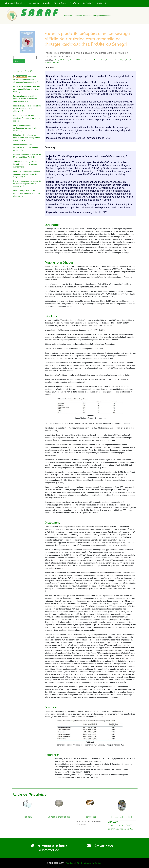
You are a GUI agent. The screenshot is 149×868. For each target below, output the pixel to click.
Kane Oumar (110, 60)
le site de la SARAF (122, 817)
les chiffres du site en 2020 (120, 829)
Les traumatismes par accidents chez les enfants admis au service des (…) (27, 118)
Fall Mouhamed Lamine (83, 60)
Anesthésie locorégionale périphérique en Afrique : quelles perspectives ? (25, 79)
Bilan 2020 (113, 822)
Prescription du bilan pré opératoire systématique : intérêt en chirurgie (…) (27, 109)
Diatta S (50, 63)
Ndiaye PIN (59, 60)
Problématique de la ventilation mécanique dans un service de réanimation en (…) (25, 99)
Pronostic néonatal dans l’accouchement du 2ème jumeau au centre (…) (26, 147)
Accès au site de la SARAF (120, 825)
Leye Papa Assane (69, 60)
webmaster (86, 863)
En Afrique (75, 3)
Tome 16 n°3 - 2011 (24, 71)
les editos (21, 3)
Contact (97, 863)
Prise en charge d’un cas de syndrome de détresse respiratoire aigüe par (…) (27, 193)
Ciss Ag (117, 60)
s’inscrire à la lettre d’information (49, 848)
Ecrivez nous (100, 846)
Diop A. (123, 60)
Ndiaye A (56, 63)
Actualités (34, 3)
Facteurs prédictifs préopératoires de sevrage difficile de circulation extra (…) (27, 89)
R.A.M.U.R (102, 3)
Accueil (10, 3)
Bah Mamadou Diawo (98, 60)
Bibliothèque (60, 3)
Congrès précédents (59, 817)
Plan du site (70, 863)
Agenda (47, 3)
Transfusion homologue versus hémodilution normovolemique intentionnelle (25, 164)
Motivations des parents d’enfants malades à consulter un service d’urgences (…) (27, 174)
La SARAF (88, 3)
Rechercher (19, 61)
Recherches (90, 817)
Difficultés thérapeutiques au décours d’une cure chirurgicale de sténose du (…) (27, 138)
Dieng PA (129, 60)
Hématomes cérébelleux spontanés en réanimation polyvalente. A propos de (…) (27, 184)
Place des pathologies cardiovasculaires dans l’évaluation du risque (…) (27, 128)
